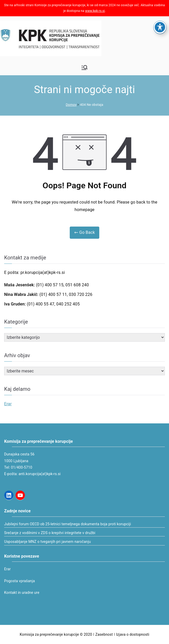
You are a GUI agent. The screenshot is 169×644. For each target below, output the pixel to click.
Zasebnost (104, 634)
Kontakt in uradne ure (22, 593)
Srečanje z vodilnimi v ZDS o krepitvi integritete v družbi (50, 533)
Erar (8, 404)
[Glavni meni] (84, 68)
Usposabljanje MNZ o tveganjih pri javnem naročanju (47, 542)
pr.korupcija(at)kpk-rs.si (43, 272)
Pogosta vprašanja (19, 581)
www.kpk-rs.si (95, 11)
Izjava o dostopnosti (133, 634)
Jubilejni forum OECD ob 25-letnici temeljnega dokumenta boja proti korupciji (68, 524)
